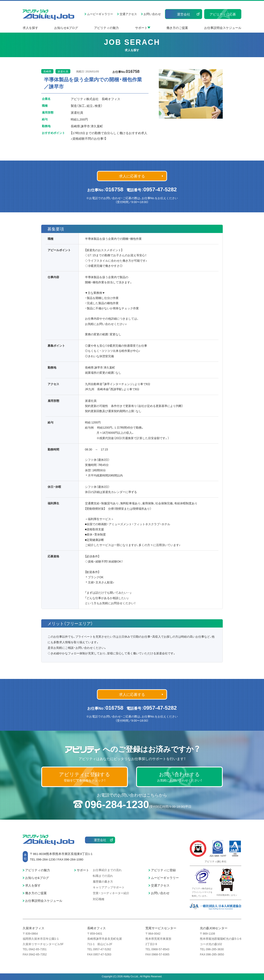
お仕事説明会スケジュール (223, 28)
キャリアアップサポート (109, 887)
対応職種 (99, 899)
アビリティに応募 (223, 14)
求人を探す (30, 28)
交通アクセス (128, 14)
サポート (141, 28)
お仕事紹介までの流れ (107, 870)
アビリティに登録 (163, 870)
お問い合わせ (152, 14)
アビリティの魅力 (106, 28)
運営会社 (184, 14)
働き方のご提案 (177, 28)
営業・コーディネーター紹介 (111, 893)
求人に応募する (132, 176)
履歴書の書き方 (103, 881)
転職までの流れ (103, 876)
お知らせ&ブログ (66, 28)
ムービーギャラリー (100, 14)
